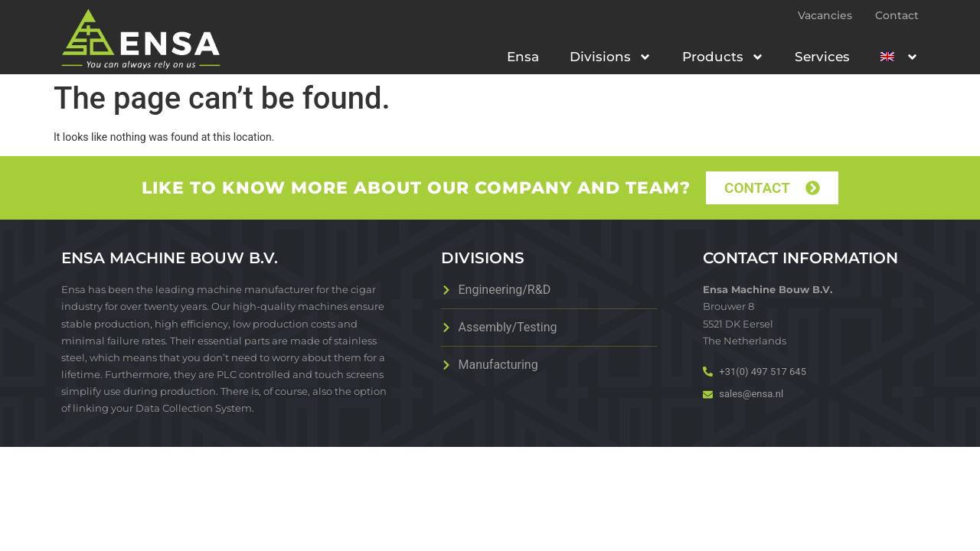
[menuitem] (900, 57)
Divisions (611, 57)
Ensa (523, 57)
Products (723, 57)
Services (822, 57)
